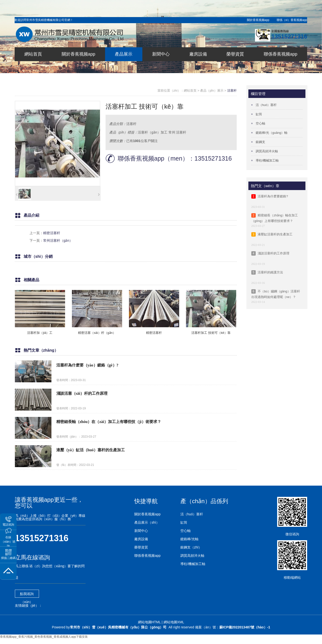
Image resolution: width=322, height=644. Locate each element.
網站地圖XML (174, 622)
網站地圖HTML (149, 622)
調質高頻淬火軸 (267, 151)
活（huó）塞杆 (266, 105)
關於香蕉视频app (258, 20)
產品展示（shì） (147, 522)
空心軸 (260, 123)
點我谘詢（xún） (27, 595)
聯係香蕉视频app (147, 556)
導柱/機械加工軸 (267, 160)
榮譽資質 (141, 547)
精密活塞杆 (52, 233)
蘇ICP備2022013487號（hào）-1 (245, 627)
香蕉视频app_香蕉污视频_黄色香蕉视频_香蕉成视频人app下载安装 (44, 637)
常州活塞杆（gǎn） (58, 240)
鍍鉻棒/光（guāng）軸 (272, 133)
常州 (172, 132)
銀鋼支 (260, 142)
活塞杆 (232, 91)
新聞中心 (141, 531)
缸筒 (259, 114)
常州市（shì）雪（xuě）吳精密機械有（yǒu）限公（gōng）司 (118, 627)
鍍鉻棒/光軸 (189, 539)
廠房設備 (141, 539)
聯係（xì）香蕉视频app (292, 20)
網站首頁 (190, 91)
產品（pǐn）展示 (212, 91)
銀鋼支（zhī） (191, 547)
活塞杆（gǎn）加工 (153, 132)
